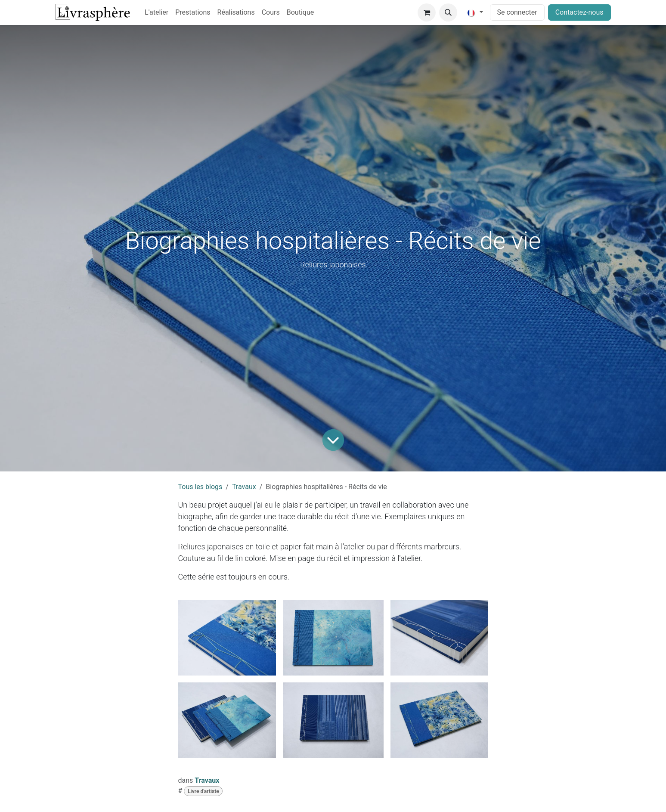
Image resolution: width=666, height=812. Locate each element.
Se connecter (517, 12)
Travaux (244, 487)
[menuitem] (156, 12)
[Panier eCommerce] (427, 12)
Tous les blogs (200, 487)
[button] (448, 12)
